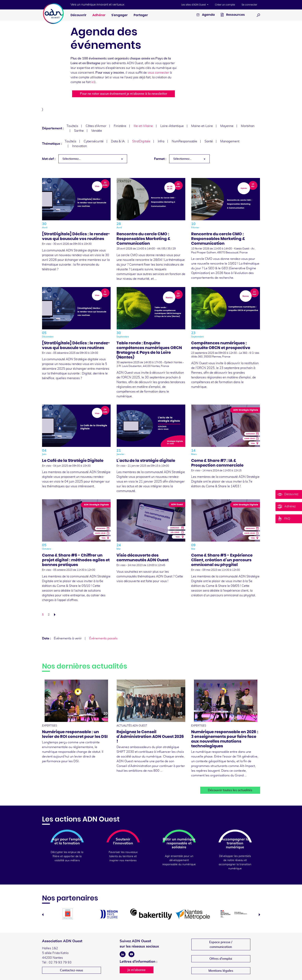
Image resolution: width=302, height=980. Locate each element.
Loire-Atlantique (172, 126)
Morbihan (248, 126)
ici (93, 82)
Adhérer (99, 15)
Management (230, 141)
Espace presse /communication (221, 945)
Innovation (79, 146)
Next (259, 915)
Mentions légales (221, 971)
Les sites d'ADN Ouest (194, 5)
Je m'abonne (136, 970)
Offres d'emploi (221, 959)
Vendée (97, 131)
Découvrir (78, 15)
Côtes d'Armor (96, 126)
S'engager (120, 15)
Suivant (56, 615)
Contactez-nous (72, 970)
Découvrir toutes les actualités (230, 790)
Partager (141, 15)
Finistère (120, 126)
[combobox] (93, 159)
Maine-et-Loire (202, 126)
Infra (161, 141)
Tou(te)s (72, 126)
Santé (209, 141)
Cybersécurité (94, 141)
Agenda (206, 15)
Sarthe (79, 131)
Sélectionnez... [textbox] (71, 159)
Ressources (233, 15)
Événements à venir (68, 638)
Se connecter (249, 5)
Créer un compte (225, 5)
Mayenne (227, 126)
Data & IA (118, 141)
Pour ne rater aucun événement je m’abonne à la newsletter (124, 94)
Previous (43, 915)
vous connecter (158, 73)
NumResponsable (184, 141)
